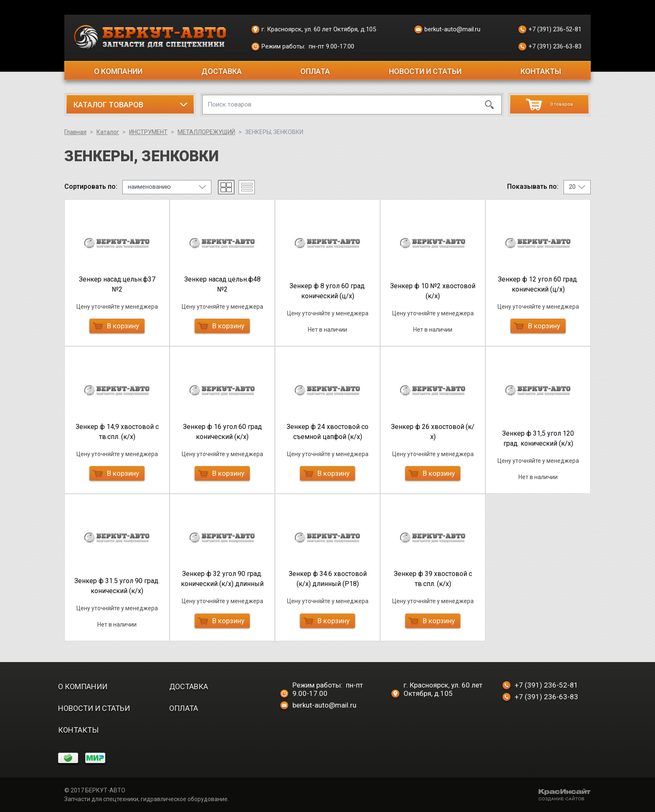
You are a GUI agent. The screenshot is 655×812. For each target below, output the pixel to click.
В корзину (116, 326)
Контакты (541, 71)
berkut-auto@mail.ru (447, 30)
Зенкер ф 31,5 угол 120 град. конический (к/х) (538, 438)
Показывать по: (533, 187)
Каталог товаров (108, 105)
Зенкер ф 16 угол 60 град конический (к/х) (222, 432)
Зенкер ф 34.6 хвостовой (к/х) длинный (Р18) (328, 579)
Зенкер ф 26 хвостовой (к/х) (433, 432)
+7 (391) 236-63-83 (550, 47)
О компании (118, 71)
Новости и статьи (425, 71)
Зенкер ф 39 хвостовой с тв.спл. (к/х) (433, 579)
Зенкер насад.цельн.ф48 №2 (222, 284)
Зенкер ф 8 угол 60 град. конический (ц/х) (328, 291)
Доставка (222, 71)
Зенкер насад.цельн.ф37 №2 (117, 284)
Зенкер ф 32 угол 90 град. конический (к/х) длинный (222, 579)
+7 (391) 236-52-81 (550, 30)
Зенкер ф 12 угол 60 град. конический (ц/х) (538, 284)
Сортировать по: (91, 187)
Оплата (315, 71)
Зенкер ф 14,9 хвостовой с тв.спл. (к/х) (117, 432)
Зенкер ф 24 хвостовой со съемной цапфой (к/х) (327, 432)
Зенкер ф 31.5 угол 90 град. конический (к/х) (117, 586)
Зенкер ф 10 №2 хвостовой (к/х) (433, 291)
